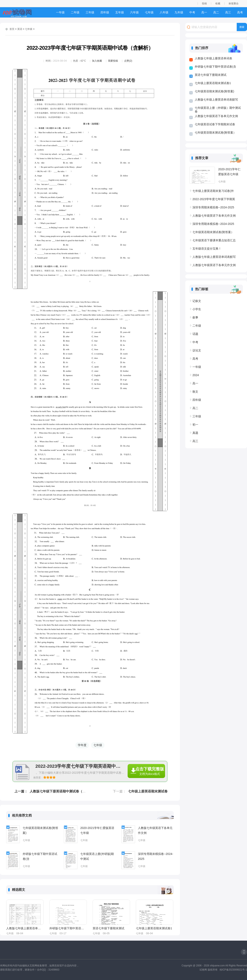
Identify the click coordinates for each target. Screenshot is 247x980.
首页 (12, 29)
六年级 (134, 12)
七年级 (149, 12)
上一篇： (21, 791)
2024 (196, 375)
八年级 (164, 12)
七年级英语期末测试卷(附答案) (40, 830)
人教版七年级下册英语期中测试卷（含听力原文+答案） (70, 791)
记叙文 (197, 301)
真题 (195, 433)
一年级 (60, 12)
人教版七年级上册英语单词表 (25, 928)
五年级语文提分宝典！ (207, 249)
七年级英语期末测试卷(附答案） (215, 133)
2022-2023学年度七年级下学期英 (214, 199)
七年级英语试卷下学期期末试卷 (215, 124)
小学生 (197, 309)
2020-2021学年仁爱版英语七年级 (97, 830)
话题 (195, 334)
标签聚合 (234, 4)
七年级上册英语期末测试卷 (148, 791)
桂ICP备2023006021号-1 (233, 970)
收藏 (218, 4)
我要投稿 (113, 61)
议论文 (197, 350)
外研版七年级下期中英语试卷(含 (40, 856)
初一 (195, 425)
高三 (228, 12)
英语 (20, 29)
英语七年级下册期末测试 (108, 928)
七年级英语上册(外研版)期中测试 (97, 856)
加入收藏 (97, 61)
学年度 (82, 745)
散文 (195, 392)
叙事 (195, 317)
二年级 (75, 12)
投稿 (204, 4)
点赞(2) (128, 61)
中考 (192, 12)
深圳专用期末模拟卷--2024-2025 (156, 856)
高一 (204, 12)
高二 (216, 12)
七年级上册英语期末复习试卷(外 (213, 191)
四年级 (105, 12)
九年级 (179, 12)
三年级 (90, 12)
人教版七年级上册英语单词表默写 (216, 100)
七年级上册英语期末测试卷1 (154, 928)
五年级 (120, 12)
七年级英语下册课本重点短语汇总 (214, 240)
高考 (240, 12)
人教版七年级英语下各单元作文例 (155, 830)
